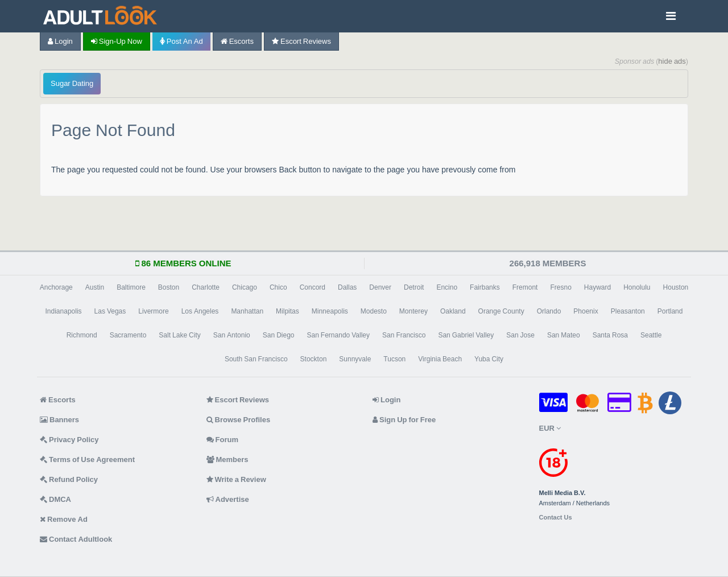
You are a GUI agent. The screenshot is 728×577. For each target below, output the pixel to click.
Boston (169, 287)
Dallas (347, 287)
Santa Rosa (610, 335)
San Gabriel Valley (466, 335)
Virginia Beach (440, 359)
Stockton (314, 359)
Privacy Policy (69, 440)
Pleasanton (628, 311)
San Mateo (564, 335)
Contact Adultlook (76, 539)
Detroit (414, 287)
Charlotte (206, 287)
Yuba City (489, 359)
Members (227, 459)
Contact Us (556, 518)
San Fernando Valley (339, 335)
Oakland (453, 311)
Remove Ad (64, 519)
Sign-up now (117, 41)
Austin (95, 287)
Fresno (561, 287)
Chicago (245, 287)
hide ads (672, 61)
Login (60, 41)
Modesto (374, 311)
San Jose (520, 335)
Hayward (597, 287)
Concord (313, 287)
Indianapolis (64, 311)
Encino (447, 287)
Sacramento (128, 335)
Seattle (651, 335)
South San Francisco (256, 359)
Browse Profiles (239, 420)
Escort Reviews (301, 41)
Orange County (501, 311)
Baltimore (131, 287)
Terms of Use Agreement (87, 459)
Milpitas (288, 311)
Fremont (525, 287)
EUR (550, 428)
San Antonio (232, 335)
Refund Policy (69, 479)
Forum (222, 440)
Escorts (237, 41)
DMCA (55, 499)
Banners (59, 420)
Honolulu (637, 287)
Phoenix (586, 311)
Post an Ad (181, 41)
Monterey (413, 311)
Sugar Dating (72, 83)
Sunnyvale (355, 359)
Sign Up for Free (404, 420)
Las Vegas (110, 311)
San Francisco (404, 335)
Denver (380, 287)
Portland (670, 311)
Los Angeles (200, 311)
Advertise (228, 499)
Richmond (82, 335)
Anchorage (56, 287)
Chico (278, 287)
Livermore (153, 311)
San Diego (279, 335)
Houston (676, 287)
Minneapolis (330, 311)
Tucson (394, 359)
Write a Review (236, 479)
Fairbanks (485, 287)
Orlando (549, 311)
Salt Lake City (179, 335)
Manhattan (247, 311)
